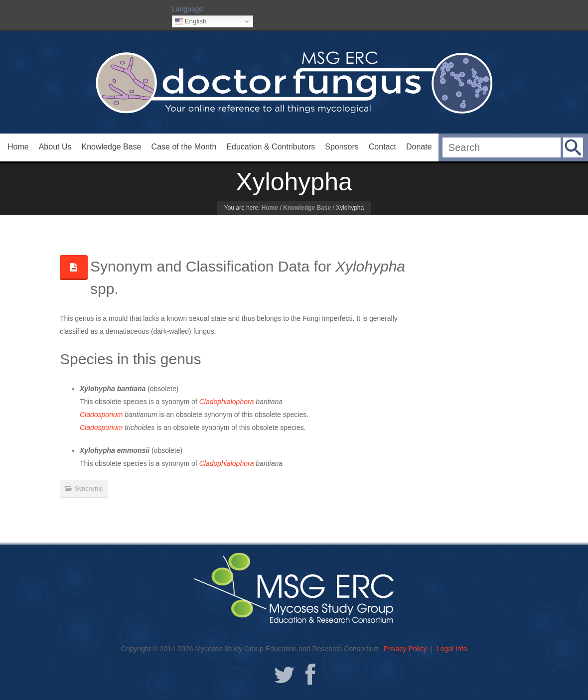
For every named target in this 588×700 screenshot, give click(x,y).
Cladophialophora (227, 402)
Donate (419, 147)
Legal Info (452, 649)
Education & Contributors (271, 147)
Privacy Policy (405, 649)
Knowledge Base (112, 147)
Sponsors (342, 147)
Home (18, 147)
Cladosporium (101, 415)
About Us (55, 147)
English (191, 21)
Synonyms (89, 489)
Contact (382, 147)
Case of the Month (184, 147)
